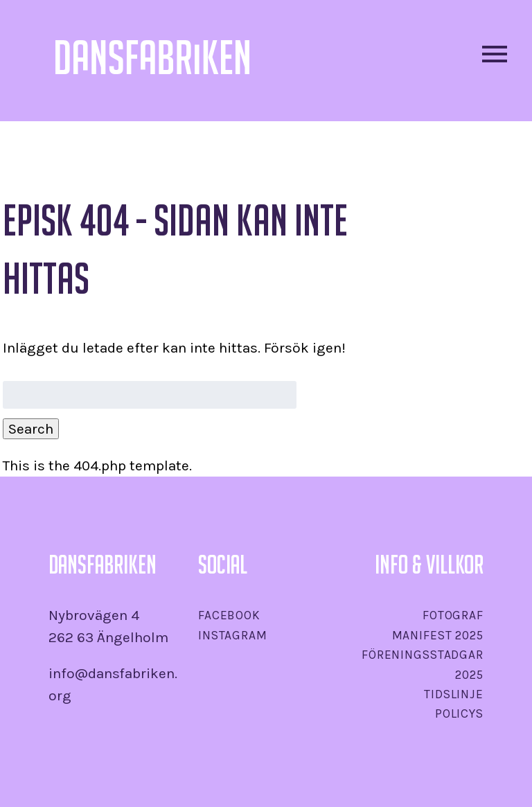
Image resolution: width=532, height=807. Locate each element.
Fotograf (453, 615)
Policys (459, 713)
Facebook (229, 615)
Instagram (233, 635)
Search (31, 429)
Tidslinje (454, 694)
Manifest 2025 (438, 635)
